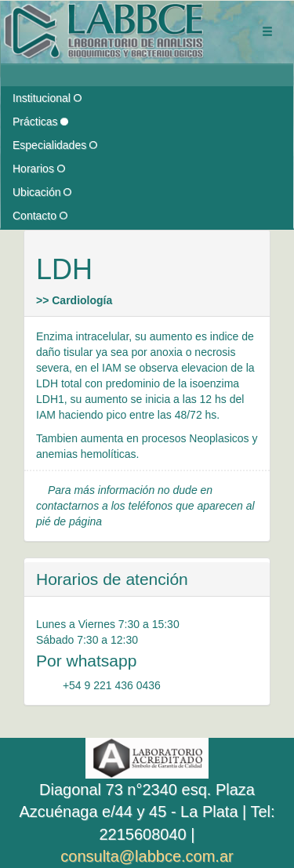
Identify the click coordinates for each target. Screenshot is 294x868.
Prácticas (40, 122)
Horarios (39, 169)
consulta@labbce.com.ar (147, 856)
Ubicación (42, 192)
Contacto (40, 216)
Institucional (47, 98)
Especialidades (55, 145)
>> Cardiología (74, 300)
